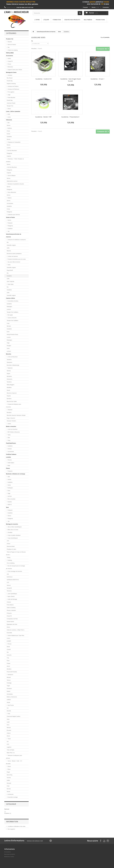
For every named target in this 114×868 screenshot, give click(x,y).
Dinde (8, 647)
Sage (8, 343)
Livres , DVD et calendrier (13, 111)
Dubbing (10, 560)
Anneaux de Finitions (13, 86)
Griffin (8, 780)
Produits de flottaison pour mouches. (14, 406)
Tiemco (9, 680)
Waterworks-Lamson (12, 181)
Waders (9, 198)
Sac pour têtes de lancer (14, 262)
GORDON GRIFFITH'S (13, 580)
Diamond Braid (11, 546)
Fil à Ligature (11, 92)
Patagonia (9, 153)
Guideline (9, 137)
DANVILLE (10, 577)
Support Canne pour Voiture (15, 70)
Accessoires (9, 56)
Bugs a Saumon (11, 418)
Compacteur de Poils (12, 619)
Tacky (9, 435)
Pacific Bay (10, 81)
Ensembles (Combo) (13, 301)
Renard (9, 728)
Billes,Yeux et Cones (13, 530)
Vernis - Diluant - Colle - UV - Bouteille (14, 762)
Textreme (9, 591)
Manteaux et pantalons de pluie (15, 184)
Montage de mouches (12, 524)
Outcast (9, 449)
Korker (8, 134)
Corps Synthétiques (12, 538)
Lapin (8, 722)
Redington (9, 307)
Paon (8, 661)
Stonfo (8, 792)
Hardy (9, 485)
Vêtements (9, 120)
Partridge (9, 683)
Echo (8, 332)
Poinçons (9, 613)
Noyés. (9, 374)
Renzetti (9, 783)
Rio (8, 242)
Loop (8, 323)
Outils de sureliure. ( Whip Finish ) (16, 630)
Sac (8, 47)
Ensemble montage (12, 797)
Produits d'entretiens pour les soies (16, 259)
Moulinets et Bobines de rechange (16, 474)
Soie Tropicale (10, 281)
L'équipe (46, 20)
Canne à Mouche (12, 318)
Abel (9, 477)
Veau (8, 719)
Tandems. (9, 382)
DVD (9, 114)
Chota (8, 131)
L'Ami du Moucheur (12, 151)
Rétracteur (10, 67)
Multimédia (88, 20)
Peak (8, 786)
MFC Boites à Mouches (13, 432)
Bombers (9, 399)
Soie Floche (10, 705)
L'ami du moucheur (12, 429)
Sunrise (9, 778)
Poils (9, 714)
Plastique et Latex (11, 549)
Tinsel (9, 739)
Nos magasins (11, 829)
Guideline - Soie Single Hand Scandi (71, 80)
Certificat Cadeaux (11, 454)
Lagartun (9, 747)
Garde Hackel (10, 622)
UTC (8, 541)
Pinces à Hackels (11, 610)
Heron (8, 666)
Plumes (9, 644)
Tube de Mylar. (11, 750)
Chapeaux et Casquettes (14, 142)
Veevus (9, 585)
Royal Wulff (10, 270)
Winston (9, 326)
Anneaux (10, 75)
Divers (9, 109)
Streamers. (10, 379)
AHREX (9, 700)
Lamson (9, 309)
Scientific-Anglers (11, 245)
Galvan (9, 479)
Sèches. (9, 371)
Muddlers (9, 387)
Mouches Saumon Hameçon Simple (16, 415)
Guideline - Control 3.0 (43, 79)
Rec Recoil (10, 78)
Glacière (10, 42)
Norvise (9, 789)
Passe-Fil (9, 616)
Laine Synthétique (12, 594)
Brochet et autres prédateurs (14, 254)
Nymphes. (9, 376)
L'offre (37, 20)
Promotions (100, 20)
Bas (8, 123)
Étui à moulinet (11, 499)
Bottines (9, 128)
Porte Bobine (10, 605)
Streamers (9, 362)
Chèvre (9, 733)
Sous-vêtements (12, 192)
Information (12, 822)
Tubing (9, 557)
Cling (9, 440)
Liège (9, 95)
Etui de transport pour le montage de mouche (15, 567)
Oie (8, 652)
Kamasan (9, 689)
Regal (8, 772)
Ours (8, 725)
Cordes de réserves (12, 256)
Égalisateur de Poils (12, 624)
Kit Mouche (10, 794)
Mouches (9, 354)
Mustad (9, 677)
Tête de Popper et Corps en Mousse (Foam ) (16, 553)
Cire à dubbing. (11, 563)
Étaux (9, 769)
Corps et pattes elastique (14, 535)
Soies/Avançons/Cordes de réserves (14, 235)
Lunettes (8, 457)
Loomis (9, 148)
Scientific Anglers (11, 295)
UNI (8, 574)
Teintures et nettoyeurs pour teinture (14, 757)
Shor (9, 438)
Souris (8, 390)
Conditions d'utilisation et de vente (16, 826)
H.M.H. (9, 638)
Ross (9, 491)
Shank (8, 702)
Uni (8, 708)
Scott (8, 348)
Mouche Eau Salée (12, 401)
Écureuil (9, 730)
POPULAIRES (10, 53)
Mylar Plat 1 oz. (11, 753)
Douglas (9, 346)
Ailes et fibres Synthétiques (14, 527)
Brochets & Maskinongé (13, 365)
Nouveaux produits (10, 854)
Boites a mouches (11, 426)
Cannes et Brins (10, 298)
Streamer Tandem (11, 421)
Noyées (9, 396)
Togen (8, 686)
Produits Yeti (10, 39)
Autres (9, 58)
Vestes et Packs (10, 217)
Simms (9, 125)
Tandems (9, 360)
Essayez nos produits (72, 20)
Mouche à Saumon (12, 393)
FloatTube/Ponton (11, 443)
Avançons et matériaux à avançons (16, 240)
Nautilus (9, 502)
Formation (57, 20)
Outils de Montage (12, 599)
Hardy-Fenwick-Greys (12, 334)
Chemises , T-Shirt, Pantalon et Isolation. (15, 160)
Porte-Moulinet (11, 98)
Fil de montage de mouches (15, 571)
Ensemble (9, 633)
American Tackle (11, 103)
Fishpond (10, 223)
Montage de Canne (11, 72)
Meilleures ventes (9, 857)
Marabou (9, 669)
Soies (9, 265)
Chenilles (10, 532)
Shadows (10, 410)
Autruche (9, 655)
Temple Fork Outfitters (13, 312)
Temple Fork (10, 106)
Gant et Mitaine (11, 176)
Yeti (8, 231)
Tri (32, 41)
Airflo (8, 248)
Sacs (7, 507)
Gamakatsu (10, 694)
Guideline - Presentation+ (70, 117)
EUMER (9, 641)
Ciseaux (9, 602)
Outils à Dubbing (11, 608)
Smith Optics (11, 463)
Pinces (9, 64)
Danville (9, 711)
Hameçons (10, 675)
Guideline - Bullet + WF (43, 117)
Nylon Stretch (11, 596)
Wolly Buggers (11, 385)
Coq (8, 658)
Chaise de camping (12, 50)
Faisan (9, 663)
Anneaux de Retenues (13, 89)
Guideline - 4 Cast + (97, 79)
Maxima (9, 251)
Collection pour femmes (14, 215)
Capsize (9, 156)
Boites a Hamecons (12, 697)
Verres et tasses (12, 45)
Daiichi (9, 691)
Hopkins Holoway (11, 84)
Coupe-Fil (10, 61)
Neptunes (10, 368)
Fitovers (9, 460)
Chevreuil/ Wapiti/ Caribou (14, 716)
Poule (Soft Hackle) (12, 672)
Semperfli (9, 588)
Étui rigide (10, 315)
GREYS (9, 505)
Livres (9, 117)
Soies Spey (10, 284)
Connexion (106, 7)
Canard (9, 649)
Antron (8, 544)
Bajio (9, 465)
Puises (8, 468)
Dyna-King (9, 775)
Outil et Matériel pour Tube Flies (16, 635)
